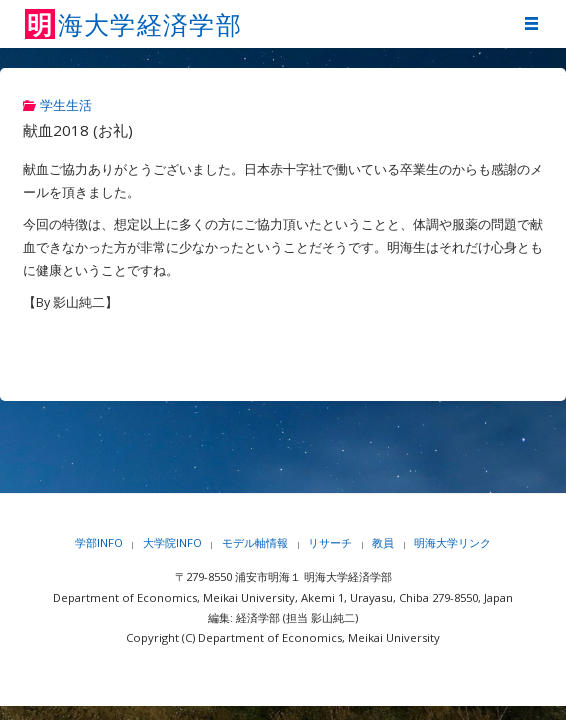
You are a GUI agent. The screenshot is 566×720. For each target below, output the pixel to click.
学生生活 (66, 105)
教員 (383, 542)
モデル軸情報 (255, 542)
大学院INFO (172, 542)
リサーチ (330, 542)
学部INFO (99, 542)
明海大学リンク (452, 542)
